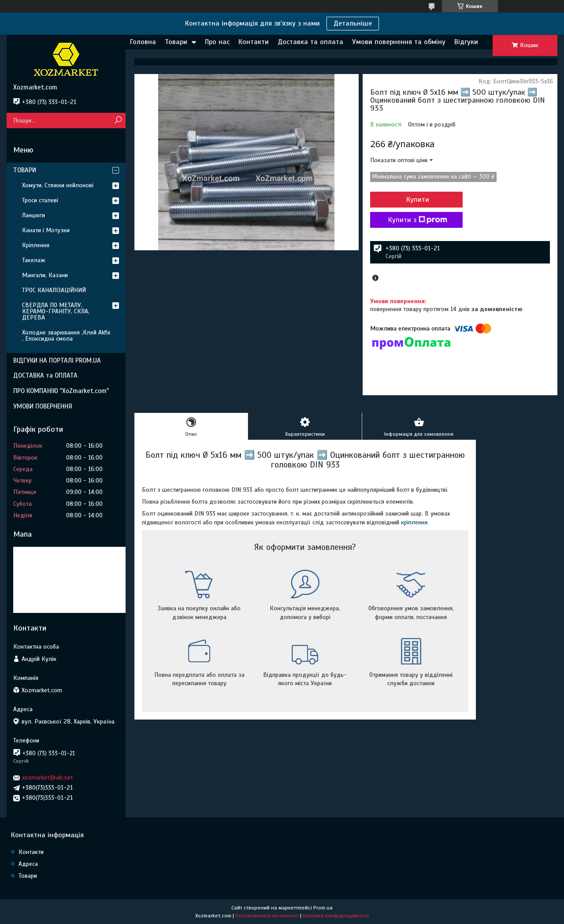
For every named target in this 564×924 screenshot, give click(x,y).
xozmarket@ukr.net (48, 777)
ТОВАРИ (25, 170)
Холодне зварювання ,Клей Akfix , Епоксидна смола (66, 336)
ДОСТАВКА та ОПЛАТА (45, 375)
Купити (418, 200)
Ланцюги (33, 215)
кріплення (414, 522)
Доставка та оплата (310, 42)
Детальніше (353, 23)
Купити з (418, 220)
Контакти (254, 42)
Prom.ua (323, 908)
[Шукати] (118, 121)
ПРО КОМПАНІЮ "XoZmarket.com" (61, 391)
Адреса (28, 864)
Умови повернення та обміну (399, 42)
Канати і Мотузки (46, 230)
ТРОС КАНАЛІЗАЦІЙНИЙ (54, 290)
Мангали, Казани (45, 275)
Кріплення (36, 245)
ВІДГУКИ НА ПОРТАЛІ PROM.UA (57, 360)
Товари (176, 42)
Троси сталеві (40, 200)
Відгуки (466, 42)
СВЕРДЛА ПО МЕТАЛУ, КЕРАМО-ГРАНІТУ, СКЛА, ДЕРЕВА (56, 311)
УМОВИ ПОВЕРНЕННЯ (43, 406)
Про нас (217, 42)
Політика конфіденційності (336, 916)
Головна (143, 42)
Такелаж (34, 260)
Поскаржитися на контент (267, 916)
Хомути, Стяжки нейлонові (58, 185)
